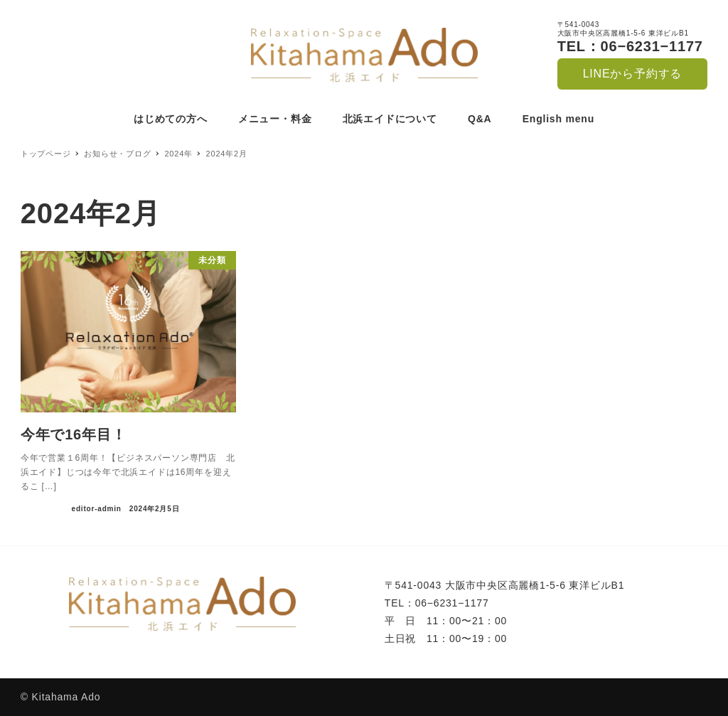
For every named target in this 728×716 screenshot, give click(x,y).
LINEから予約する (633, 74)
